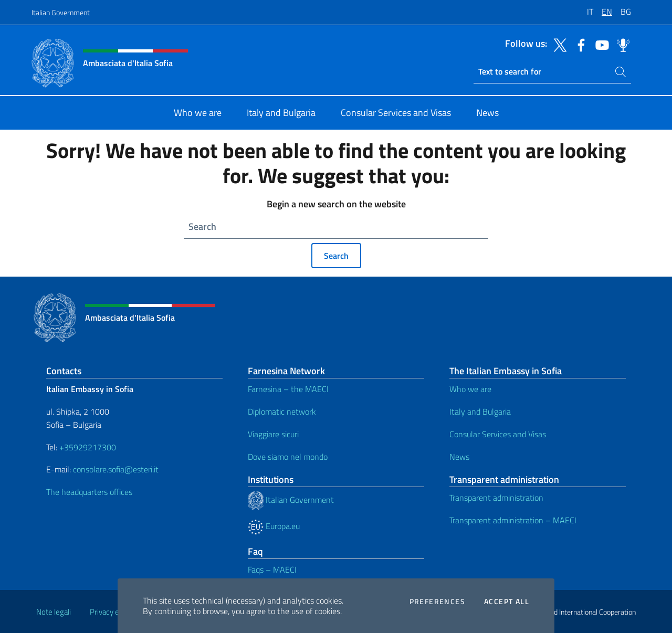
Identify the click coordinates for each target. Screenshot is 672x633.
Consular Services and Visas (498, 434)
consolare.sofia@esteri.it (116, 469)
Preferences (437, 602)
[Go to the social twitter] (558, 44)
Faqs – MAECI (272, 569)
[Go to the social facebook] (579, 44)
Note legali (54, 612)
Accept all (507, 602)
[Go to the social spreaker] (621, 44)
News (459, 457)
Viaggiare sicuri (273, 434)
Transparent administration (496, 498)
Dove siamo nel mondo (288, 457)
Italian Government (61, 12)
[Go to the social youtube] (600, 44)
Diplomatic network (282, 412)
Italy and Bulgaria (480, 412)
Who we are (470, 389)
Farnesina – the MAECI (288, 389)
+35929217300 (88, 447)
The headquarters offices (89, 492)
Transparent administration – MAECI (513, 520)
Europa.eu (274, 526)
